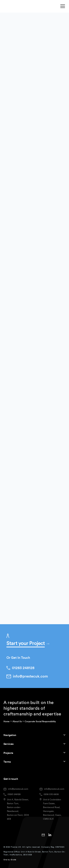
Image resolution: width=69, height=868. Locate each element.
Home (7, 721)
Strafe (13, 860)
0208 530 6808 (51, 794)
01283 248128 (14, 794)
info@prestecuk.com (18, 789)
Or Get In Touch (18, 658)
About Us (17, 721)
